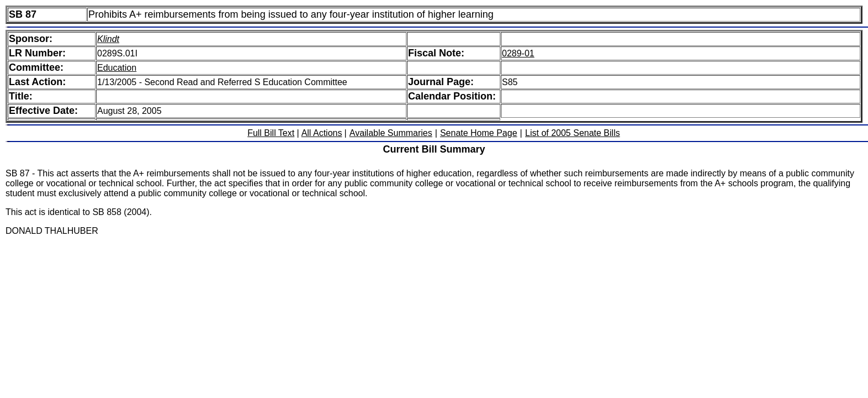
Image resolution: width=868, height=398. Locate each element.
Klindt (108, 39)
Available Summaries (391, 133)
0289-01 (518, 53)
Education (117, 68)
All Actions (322, 133)
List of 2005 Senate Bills (573, 133)
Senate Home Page (479, 133)
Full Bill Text (271, 133)
